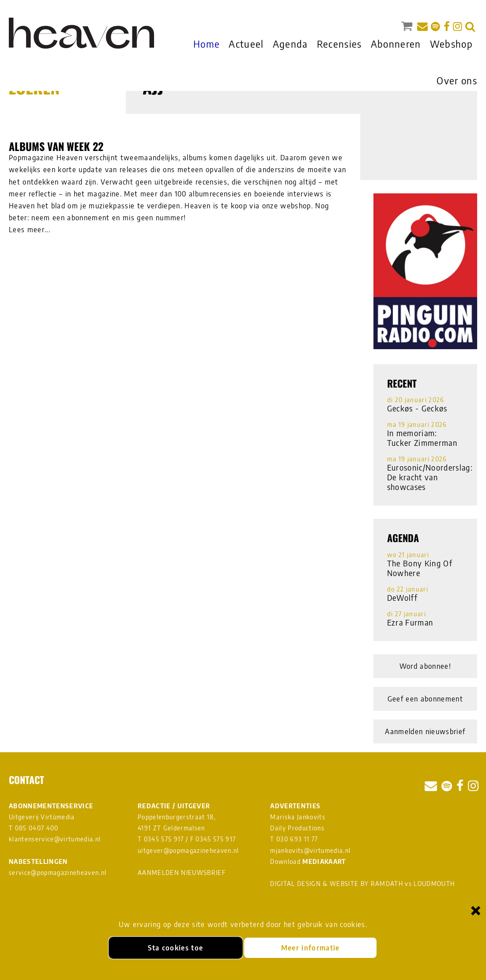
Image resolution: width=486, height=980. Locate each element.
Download (308, 861)
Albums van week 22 (56, 146)
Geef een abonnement (425, 699)
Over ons (457, 80)
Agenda (290, 44)
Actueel (246, 44)
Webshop (451, 44)
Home (207, 44)
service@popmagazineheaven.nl (58, 873)
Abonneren (396, 44)
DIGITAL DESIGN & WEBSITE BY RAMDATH (337, 884)
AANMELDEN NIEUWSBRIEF (182, 873)
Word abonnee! (425, 666)
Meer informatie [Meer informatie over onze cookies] (311, 948)
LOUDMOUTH (434, 884)
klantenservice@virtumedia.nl (55, 839)
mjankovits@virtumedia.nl (310, 850)
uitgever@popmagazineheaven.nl (188, 850)
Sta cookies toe (175, 948)
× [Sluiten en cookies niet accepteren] (476, 910)
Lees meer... (30, 230)
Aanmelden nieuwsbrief (425, 731)
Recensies (339, 44)
